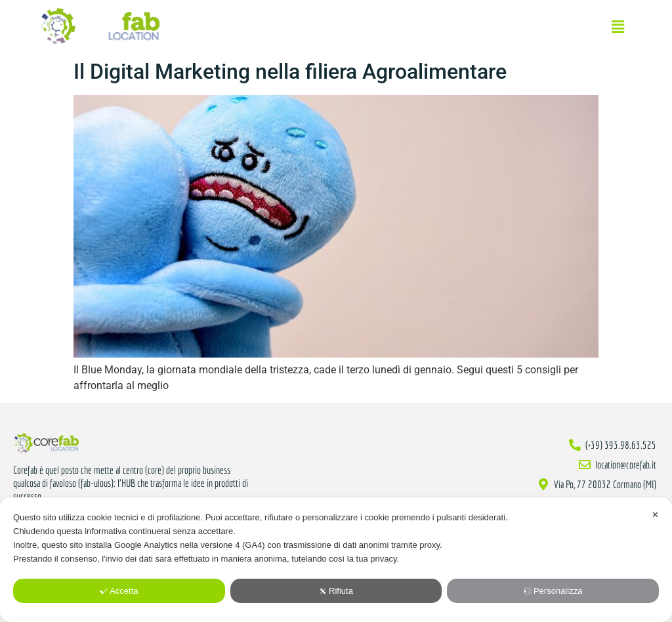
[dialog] (336, 560)
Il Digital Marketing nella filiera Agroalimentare (290, 72)
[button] (618, 27)
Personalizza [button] (553, 591)
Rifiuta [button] (336, 591)
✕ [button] (655, 515)
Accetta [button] (119, 591)
